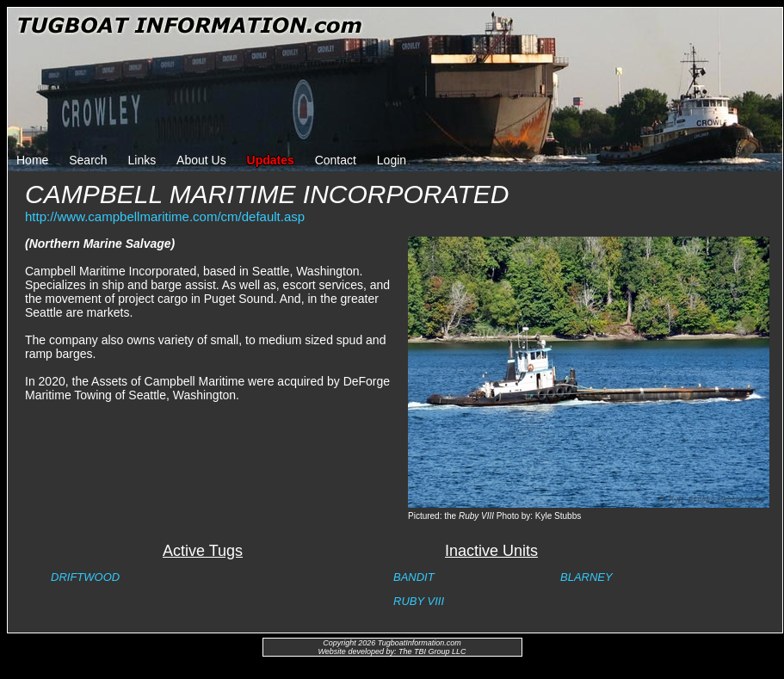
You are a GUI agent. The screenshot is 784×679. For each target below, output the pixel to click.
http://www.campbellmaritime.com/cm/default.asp (165, 216)
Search (88, 160)
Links (142, 160)
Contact (336, 160)
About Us (201, 160)
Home (32, 160)
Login (392, 160)
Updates (271, 160)
